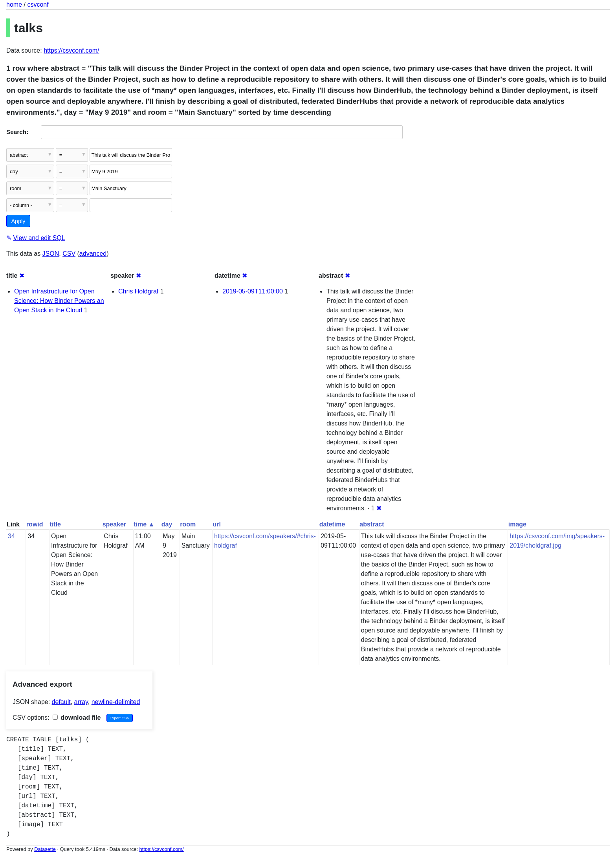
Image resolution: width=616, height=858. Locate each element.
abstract (372, 524)
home (14, 5)
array (81, 702)
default (61, 702)
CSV (69, 254)
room (188, 524)
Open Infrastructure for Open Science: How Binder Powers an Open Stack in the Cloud (59, 301)
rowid (35, 524)
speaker (115, 524)
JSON (51, 254)
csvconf (38, 5)
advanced (93, 254)
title (55, 524)
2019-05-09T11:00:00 (253, 291)
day (167, 524)
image (517, 524)
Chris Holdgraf (138, 291)
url (217, 524)
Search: (17, 132)
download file (77, 718)
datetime (332, 524)
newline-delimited (116, 702)
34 (11, 536)
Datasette (45, 849)
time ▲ (144, 524)
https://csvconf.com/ (71, 50)
